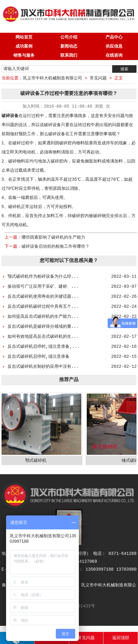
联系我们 (69, 55)
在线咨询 (114, 55)
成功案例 (24, 46)
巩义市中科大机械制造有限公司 (52, 78)
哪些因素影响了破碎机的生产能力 (53, 237)
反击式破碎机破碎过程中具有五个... (43, 307)
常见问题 (98, 78)
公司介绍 (69, 37)
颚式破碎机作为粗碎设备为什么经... (43, 277)
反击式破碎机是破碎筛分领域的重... (43, 327)
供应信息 (114, 46)
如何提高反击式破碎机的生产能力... (43, 317)
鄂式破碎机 (37, 461)
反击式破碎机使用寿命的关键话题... (43, 297)
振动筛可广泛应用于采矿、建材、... (43, 287)
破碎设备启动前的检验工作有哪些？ (56, 247)
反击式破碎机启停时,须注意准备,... (44, 347)
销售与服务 (24, 55)
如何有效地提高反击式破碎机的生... (43, 337)
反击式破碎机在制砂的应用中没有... (43, 367)
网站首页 (24, 37)
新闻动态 (69, 46)
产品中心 (114, 37)
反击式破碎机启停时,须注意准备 (39, 357)
